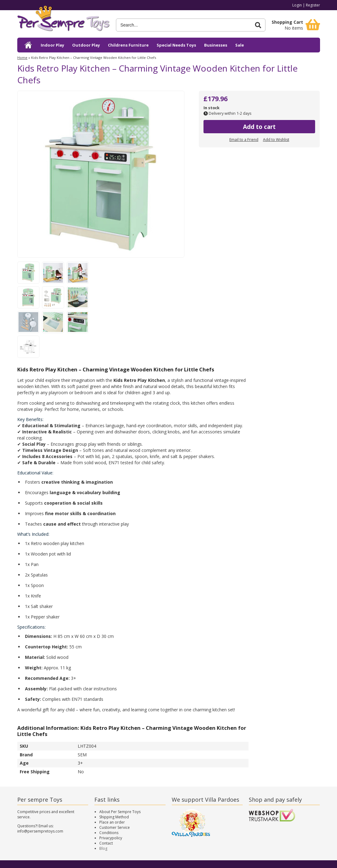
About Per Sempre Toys (120, 812)
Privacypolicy (111, 838)
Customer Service (115, 827)
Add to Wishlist (276, 140)
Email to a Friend (244, 140)
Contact (106, 843)
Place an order (112, 822)
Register (313, 5)
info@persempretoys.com (40, 831)
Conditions (109, 833)
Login (297, 5)
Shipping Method (114, 817)
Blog (103, 848)
